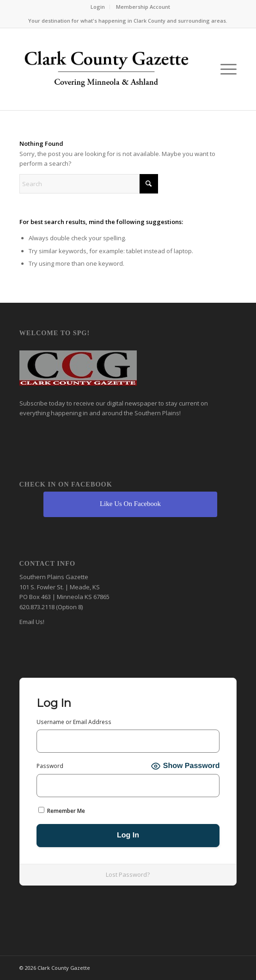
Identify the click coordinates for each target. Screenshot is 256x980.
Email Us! (32, 622)
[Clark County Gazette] (107, 72)
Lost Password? (128, 874)
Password (50, 766)
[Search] (89, 184)
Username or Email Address (74, 722)
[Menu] (224, 69)
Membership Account (143, 7)
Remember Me (62, 811)
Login (98, 7)
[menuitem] (98, 7)
